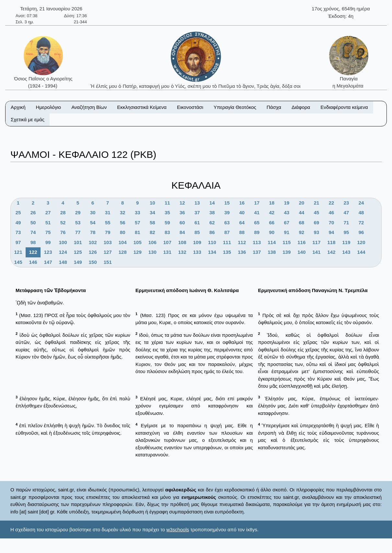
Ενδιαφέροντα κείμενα (344, 107)
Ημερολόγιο (49, 107)
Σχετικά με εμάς (28, 119)
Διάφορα (301, 107)
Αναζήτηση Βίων (89, 107)
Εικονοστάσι (190, 107)
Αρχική (18, 107)
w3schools (178, 529)
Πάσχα (274, 107)
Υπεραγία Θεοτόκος (235, 107)
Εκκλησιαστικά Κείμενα (142, 107)
